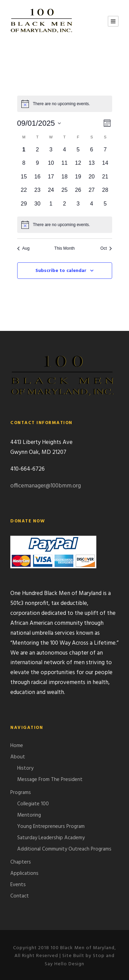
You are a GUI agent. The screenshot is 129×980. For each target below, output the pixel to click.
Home (17, 746)
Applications (24, 873)
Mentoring (29, 815)
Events (18, 885)
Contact (20, 896)
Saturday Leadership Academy (51, 838)
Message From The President (50, 780)
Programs (21, 793)
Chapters (21, 862)
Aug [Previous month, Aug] (23, 248)
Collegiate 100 (33, 804)
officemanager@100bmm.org (46, 486)
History (25, 768)
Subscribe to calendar (61, 271)
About (18, 757)
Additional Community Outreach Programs (64, 849)
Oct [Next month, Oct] (106, 248)
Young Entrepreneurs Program (51, 827)
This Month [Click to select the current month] (64, 248)
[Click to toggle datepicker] (39, 123)
